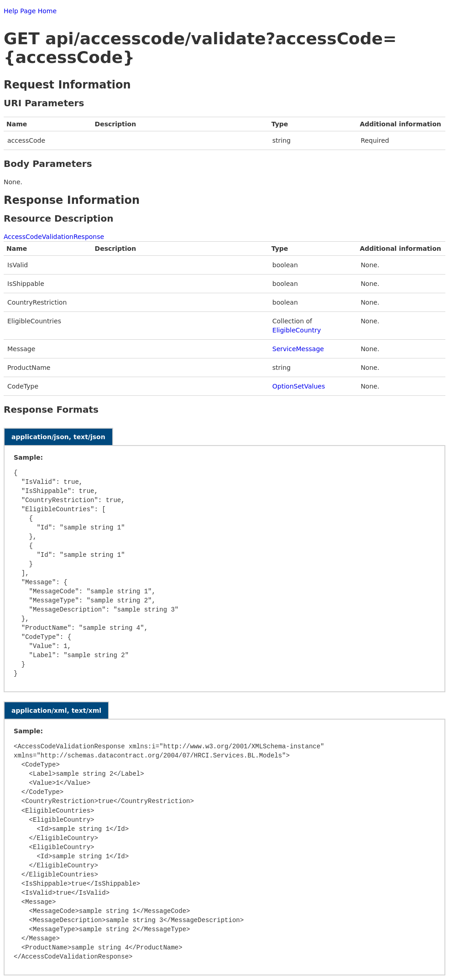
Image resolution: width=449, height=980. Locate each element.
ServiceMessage (298, 349)
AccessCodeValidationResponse (54, 237)
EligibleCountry (297, 330)
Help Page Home (30, 11)
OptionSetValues (299, 386)
